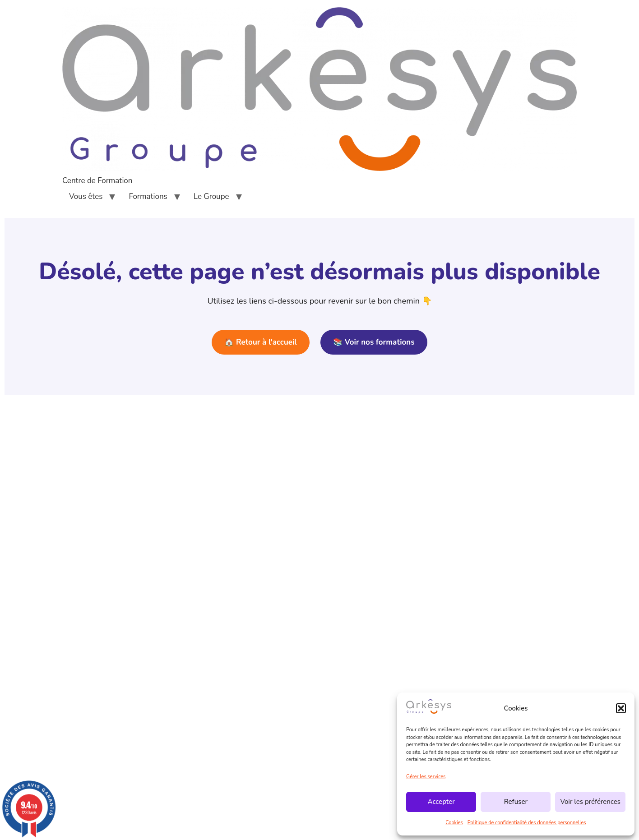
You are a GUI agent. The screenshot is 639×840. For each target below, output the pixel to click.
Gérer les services (426, 777)
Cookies (454, 823)
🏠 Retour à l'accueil (260, 342)
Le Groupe (211, 196)
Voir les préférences (590, 802)
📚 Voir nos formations (374, 342)
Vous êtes (86, 196)
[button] (621, 708)
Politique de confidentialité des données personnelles (527, 823)
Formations (148, 196)
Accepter (441, 802)
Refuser (516, 802)
